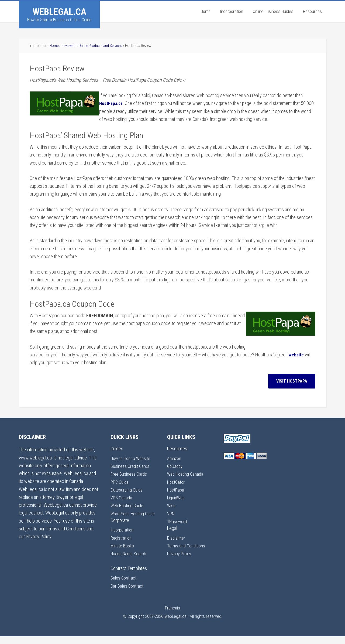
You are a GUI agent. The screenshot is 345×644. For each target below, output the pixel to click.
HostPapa (176, 490)
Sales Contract (124, 586)
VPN (171, 514)
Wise (172, 505)
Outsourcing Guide (127, 490)
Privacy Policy (180, 553)
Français (172, 616)
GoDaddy (176, 466)
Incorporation (123, 538)
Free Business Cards (129, 474)
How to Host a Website (132, 458)
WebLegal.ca (59, 12)
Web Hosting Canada (187, 474)
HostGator (177, 482)
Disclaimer (177, 538)
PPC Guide (120, 482)
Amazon (175, 458)
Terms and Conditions (187, 546)
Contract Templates (129, 576)
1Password (177, 521)
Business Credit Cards (131, 466)
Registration (121, 546)
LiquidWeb (177, 498)
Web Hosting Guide (128, 505)
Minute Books (123, 553)
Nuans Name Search (130, 561)
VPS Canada (122, 498)
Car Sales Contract (128, 594)
